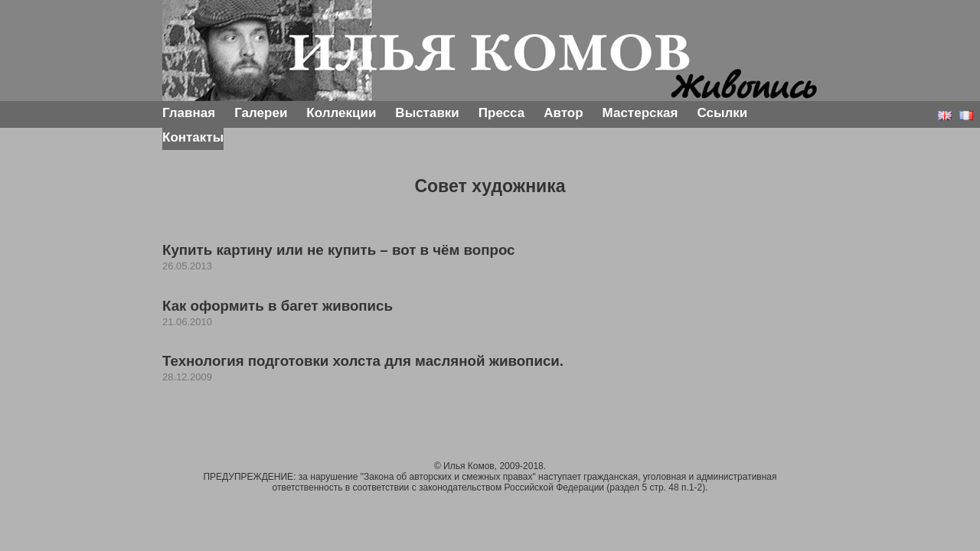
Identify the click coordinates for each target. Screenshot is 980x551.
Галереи (261, 113)
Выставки (427, 113)
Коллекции (341, 113)
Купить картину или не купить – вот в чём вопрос (338, 250)
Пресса (501, 113)
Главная (189, 113)
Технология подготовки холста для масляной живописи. (363, 361)
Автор (563, 113)
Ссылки (722, 113)
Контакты (193, 137)
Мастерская (640, 113)
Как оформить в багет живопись (278, 306)
